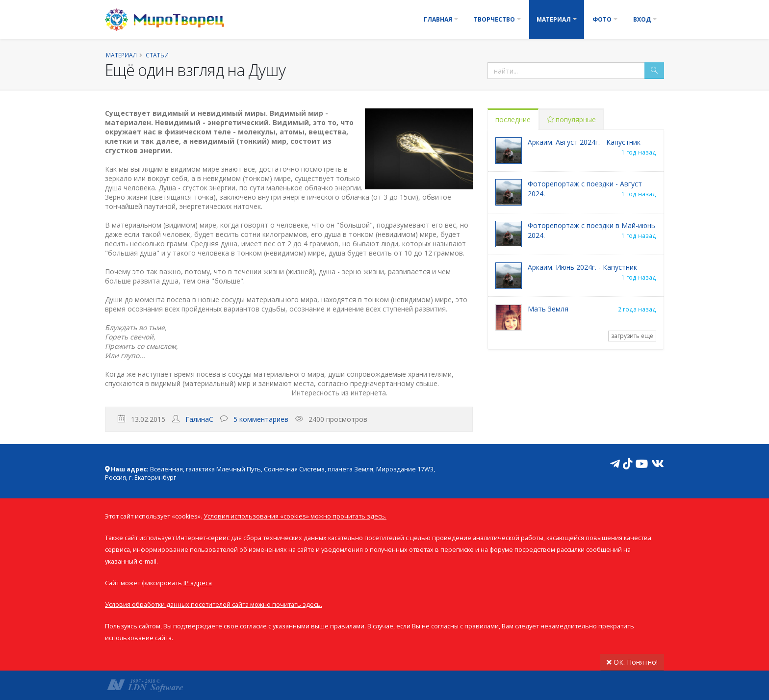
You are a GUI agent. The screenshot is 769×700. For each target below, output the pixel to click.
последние (513, 119)
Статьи (157, 55)
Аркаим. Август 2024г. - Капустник (584, 142)
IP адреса (198, 583)
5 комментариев (261, 419)
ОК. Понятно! (632, 662)
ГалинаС (199, 419)
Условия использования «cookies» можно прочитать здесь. (295, 516)
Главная (438, 19)
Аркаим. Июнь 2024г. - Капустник (582, 267)
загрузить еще (632, 336)
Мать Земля (548, 309)
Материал (554, 19)
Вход (642, 19)
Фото (602, 19)
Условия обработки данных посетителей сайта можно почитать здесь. (214, 605)
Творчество (494, 19)
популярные (571, 119)
